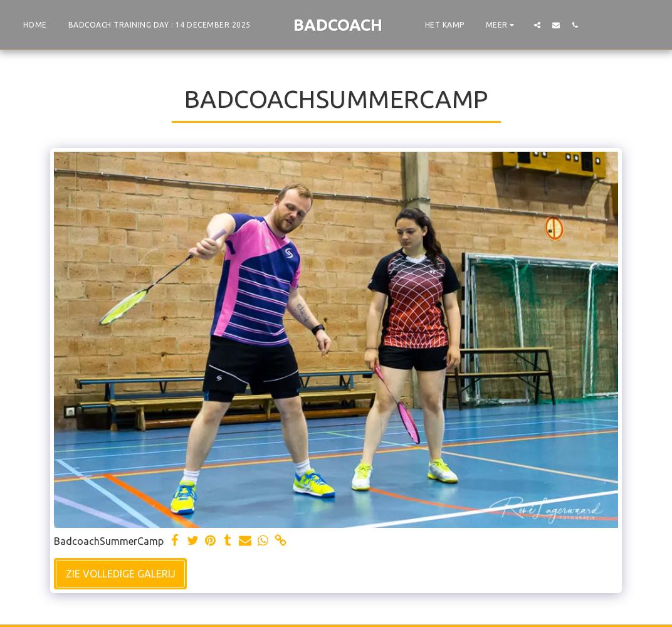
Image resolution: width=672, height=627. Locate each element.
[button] (537, 25)
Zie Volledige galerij (121, 574)
